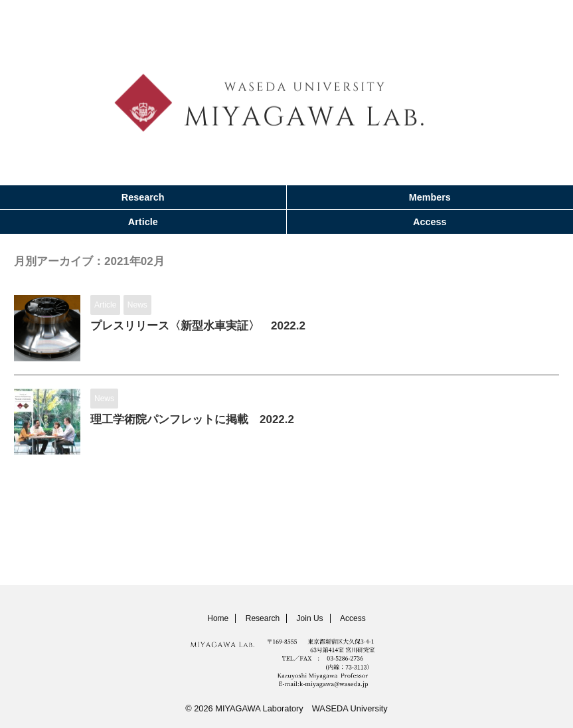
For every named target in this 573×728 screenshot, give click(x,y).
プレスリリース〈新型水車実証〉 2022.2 (204, 327)
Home (218, 618)
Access (430, 222)
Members (430, 197)
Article (143, 222)
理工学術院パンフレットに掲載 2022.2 (198, 420)
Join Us (310, 618)
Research (143, 197)
